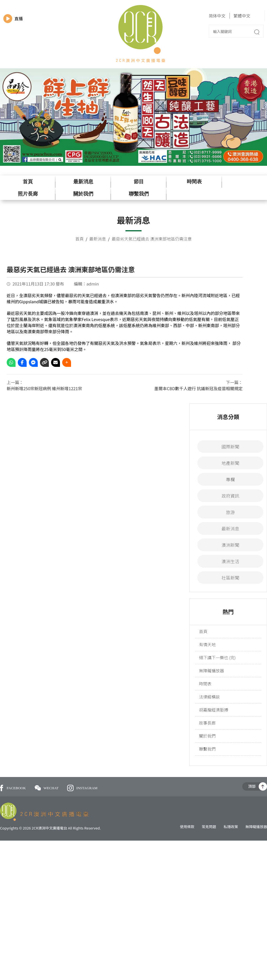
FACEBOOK (13, 788)
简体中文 (217, 16)
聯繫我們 (139, 194)
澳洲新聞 (230, 545)
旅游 (230, 512)
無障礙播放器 (211, 671)
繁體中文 (242, 16)
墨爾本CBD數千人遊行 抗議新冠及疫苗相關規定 (198, 388)
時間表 (194, 182)
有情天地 (207, 644)
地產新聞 (230, 463)
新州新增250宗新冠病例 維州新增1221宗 (44, 388)
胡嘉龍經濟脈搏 (214, 710)
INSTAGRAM (82, 788)
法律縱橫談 (209, 697)
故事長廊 (207, 723)
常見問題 (209, 827)
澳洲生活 (230, 561)
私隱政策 (231, 827)
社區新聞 (230, 578)
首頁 (28, 182)
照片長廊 (28, 194)
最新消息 (83, 182)
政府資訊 (230, 496)
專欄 (230, 479)
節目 (139, 182)
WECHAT (47, 788)
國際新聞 (230, 447)
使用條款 (187, 827)
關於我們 (83, 194)
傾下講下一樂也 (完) (217, 657)
